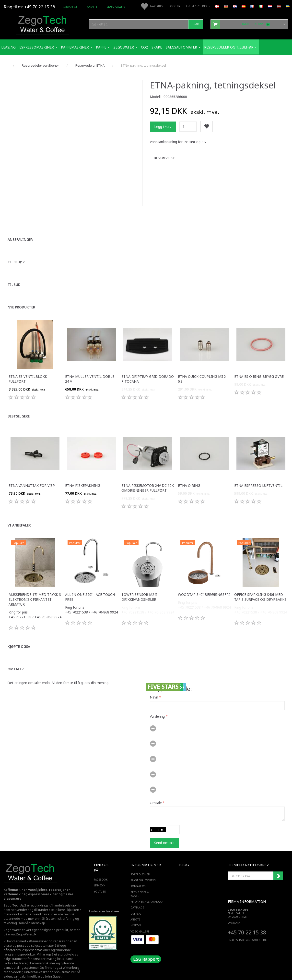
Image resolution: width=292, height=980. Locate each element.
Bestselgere (19, 400)
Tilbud (14, 269)
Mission (136, 910)
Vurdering (157, 701)
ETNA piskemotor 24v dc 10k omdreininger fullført (148, 472)
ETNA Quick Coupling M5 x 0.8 (202, 363)
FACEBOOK (101, 864)
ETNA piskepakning (83, 470)
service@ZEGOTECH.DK (251, 924)
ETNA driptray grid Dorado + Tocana (148, 363)
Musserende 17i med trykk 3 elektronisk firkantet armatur (35, 583)
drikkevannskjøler (42, 948)
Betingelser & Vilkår (140, 878)
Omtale (156, 787)
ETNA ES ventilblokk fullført (28, 363)
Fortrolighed (140, 858)
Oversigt (136, 898)
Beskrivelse (164, 158)
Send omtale (164, 827)
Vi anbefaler (19, 509)
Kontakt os (70, 7)
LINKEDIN (100, 870)
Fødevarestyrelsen (104, 896)
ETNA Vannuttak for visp (32, 470)
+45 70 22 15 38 (247, 917)
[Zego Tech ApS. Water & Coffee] (43, 23)
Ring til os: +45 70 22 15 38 (29, 7)
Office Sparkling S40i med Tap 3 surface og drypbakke (260, 581)
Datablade (137, 892)
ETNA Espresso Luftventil (258, 470)
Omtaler (16, 653)
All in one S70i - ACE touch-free (91, 581)
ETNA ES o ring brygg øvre (259, 361)
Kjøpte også (19, 631)
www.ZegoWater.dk (22, 919)
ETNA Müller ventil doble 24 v (90, 363)
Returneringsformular (145, 886)
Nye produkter (21, 291)
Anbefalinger (20, 224)
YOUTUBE (100, 876)
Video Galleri (116, 7)
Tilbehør (16, 246)
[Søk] (196, 24)
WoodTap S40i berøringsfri (204, 579)
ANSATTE (92, 7)
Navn (154, 681)
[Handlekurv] (249, 24)
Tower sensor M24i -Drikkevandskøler (140, 581)
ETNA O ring (189, 470)
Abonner (278, 860)
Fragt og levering (143, 865)
